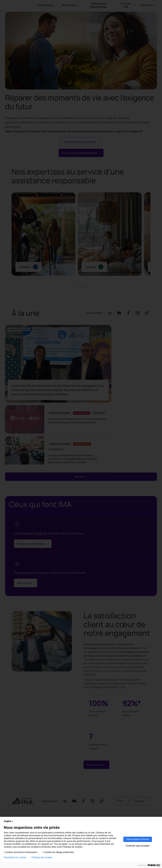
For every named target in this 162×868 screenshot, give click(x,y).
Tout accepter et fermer (138, 839)
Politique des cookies (42, 857)
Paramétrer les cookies (15, 857)
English (9, 821)
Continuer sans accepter (138, 846)
